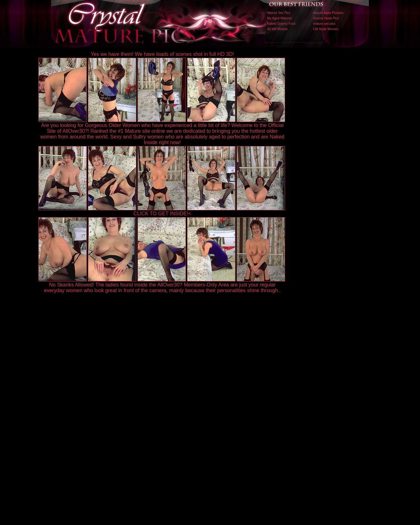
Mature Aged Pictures (329, 13)
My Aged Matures (280, 18)
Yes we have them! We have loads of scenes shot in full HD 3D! (163, 54)
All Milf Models (277, 29)
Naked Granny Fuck (281, 24)
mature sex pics (324, 24)
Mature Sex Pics (279, 13)
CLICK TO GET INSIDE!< (162, 214)
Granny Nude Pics (326, 18)
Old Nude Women (326, 29)
